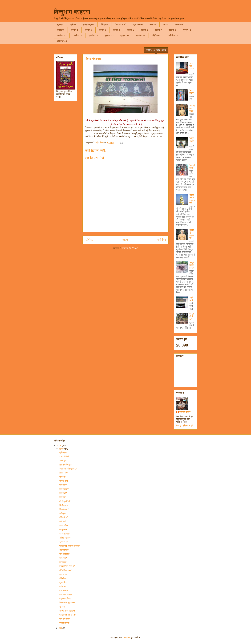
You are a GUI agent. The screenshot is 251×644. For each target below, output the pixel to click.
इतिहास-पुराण (89, 24)
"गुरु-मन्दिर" (63, 582)
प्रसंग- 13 (109, 36)
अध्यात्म (153, 24)
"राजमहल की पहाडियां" (67, 611)
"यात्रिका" (62, 586)
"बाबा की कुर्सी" (64, 619)
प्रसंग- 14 (125, 36)
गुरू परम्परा (138, 24)
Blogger (127, 638)
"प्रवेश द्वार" (63, 453)
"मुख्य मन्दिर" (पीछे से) (67, 566)
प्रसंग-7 (158, 30)
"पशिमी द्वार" (63, 578)
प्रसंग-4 (116, 30)
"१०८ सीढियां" (192, 317)
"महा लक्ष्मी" (192, 92)
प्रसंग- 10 (62, 36)
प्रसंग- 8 (173, 30)
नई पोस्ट (89, 240)
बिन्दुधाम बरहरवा (72, 12)
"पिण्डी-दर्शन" (63, 505)
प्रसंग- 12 (93, 36)
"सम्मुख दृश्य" (63, 481)
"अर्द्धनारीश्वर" (64, 550)
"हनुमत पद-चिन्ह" (192, 265)
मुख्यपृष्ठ (124, 240)
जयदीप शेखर (185, 412)
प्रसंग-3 (102, 30)
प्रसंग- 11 (77, 36)
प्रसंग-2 (89, 30)
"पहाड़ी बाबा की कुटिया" (67, 615)
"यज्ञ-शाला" (63, 558)
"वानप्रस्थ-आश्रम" (66, 595)
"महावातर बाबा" (64, 534)
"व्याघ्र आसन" (192, 67)
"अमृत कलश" (192, 141)
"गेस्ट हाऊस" (64, 590)
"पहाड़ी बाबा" (121, 24)
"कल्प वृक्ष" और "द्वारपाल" (68, 469)
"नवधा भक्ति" (63, 526)
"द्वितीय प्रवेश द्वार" (65, 465)
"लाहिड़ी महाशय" (192, 234)
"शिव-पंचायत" (64, 509)
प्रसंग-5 (130, 30)
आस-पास (179, 24)
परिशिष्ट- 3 (62, 41)
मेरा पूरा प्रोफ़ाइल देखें (185, 426)
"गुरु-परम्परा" (63, 542)
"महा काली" (63, 485)
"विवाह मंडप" (63, 473)
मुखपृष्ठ (60, 24)
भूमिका (73, 24)
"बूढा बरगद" (63, 574)
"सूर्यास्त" (62, 607)
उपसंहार (61, 30)
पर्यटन (166, 24)
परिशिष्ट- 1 (157, 36)
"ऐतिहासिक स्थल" (65, 570)
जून (61, 628)
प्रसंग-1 (75, 30)
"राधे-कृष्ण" (63, 513)
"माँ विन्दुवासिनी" (65, 501)
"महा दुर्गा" (62, 497)
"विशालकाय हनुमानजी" (192, 199)
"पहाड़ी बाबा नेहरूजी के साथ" (69, 546)
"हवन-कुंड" (63, 562)
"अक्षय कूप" (63, 461)
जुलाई (62, 449)
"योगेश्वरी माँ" (63, 517)
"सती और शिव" (64, 554)
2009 (59, 445)
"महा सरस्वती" (64, 489)
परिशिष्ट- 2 (173, 36)
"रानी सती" (192, 299)
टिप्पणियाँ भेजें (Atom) (130, 248)
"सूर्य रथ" (62, 477)
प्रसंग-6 (144, 30)
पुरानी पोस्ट (161, 240)
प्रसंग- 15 (141, 36)
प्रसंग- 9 (187, 30)
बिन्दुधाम (105, 24)
